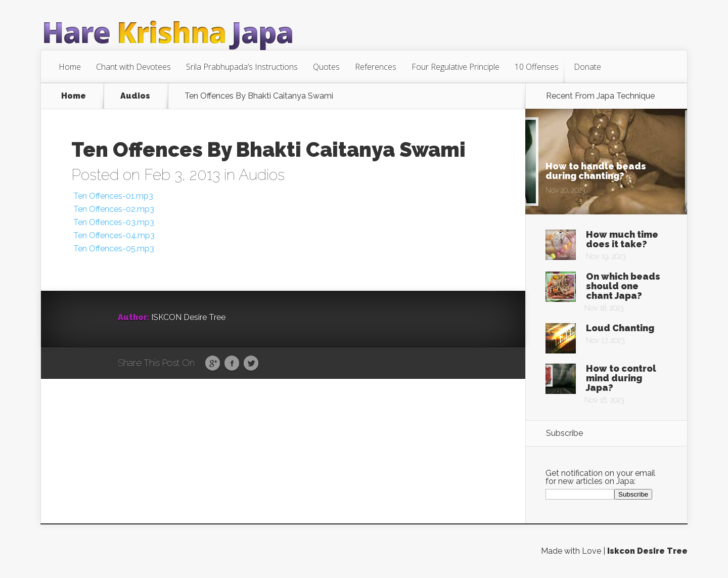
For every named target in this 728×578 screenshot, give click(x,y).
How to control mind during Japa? (621, 378)
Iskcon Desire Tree (647, 551)
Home (70, 67)
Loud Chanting (620, 328)
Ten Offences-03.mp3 (113, 222)
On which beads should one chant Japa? (623, 286)
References (376, 67)
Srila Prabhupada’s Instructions (242, 67)
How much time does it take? (622, 239)
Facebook (232, 364)
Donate (587, 67)
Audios (135, 96)
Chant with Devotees (133, 67)
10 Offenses (537, 67)
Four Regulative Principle (456, 67)
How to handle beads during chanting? (596, 171)
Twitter (251, 364)
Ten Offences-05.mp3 (113, 249)
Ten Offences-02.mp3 (113, 209)
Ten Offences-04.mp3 (113, 235)
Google (213, 364)
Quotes (326, 67)
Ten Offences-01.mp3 (112, 196)
